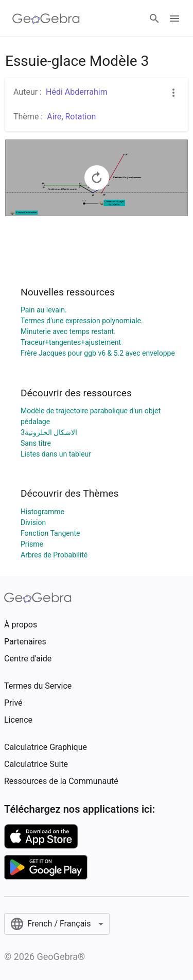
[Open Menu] (174, 19)
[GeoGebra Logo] (46, 19)
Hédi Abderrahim (77, 92)
